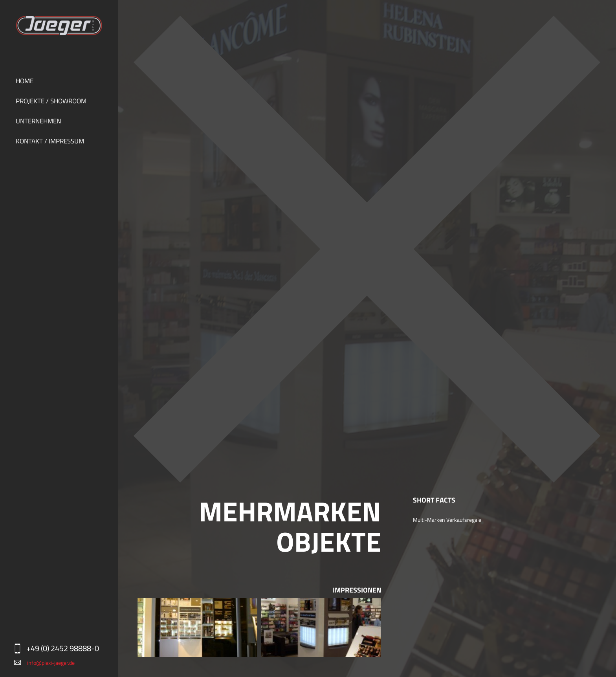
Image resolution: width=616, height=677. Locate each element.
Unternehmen (38, 121)
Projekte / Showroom (51, 101)
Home (25, 81)
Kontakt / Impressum (50, 141)
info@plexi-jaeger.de (51, 663)
